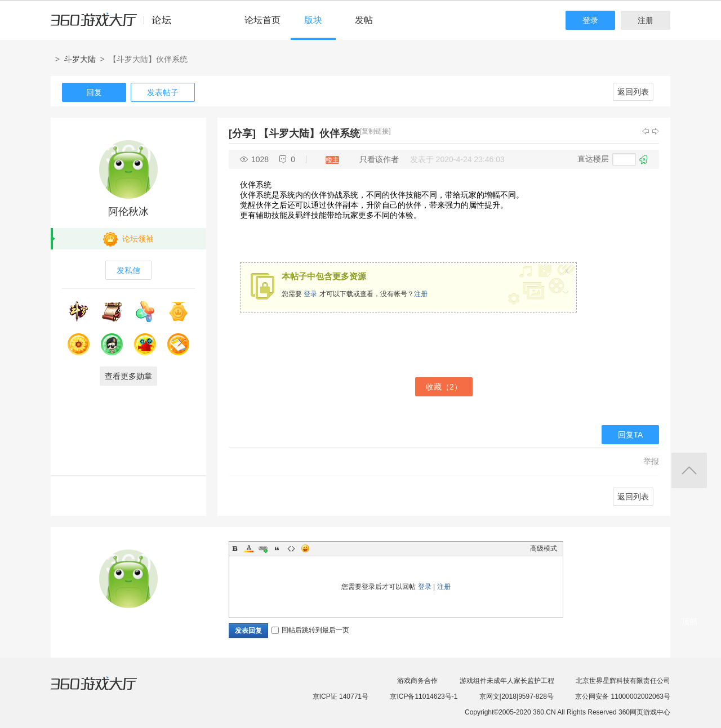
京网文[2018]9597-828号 (517, 696)
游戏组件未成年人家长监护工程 (507, 681)
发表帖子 (163, 92)
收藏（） (444, 387)
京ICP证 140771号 (341, 696)
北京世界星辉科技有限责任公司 (623, 681)
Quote (277, 548)
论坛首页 (262, 20)
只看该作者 (379, 159)
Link (263, 548)
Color (249, 548)
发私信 (128, 270)
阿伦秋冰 (128, 212)
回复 (94, 92)
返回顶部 (689, 470)
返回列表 (633, 92)
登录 (590, 20)
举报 (651, 461)
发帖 (364, 20)
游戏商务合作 (417, 681)
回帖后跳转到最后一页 (310, 630)
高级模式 (544, 548)
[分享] (242, 133)
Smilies (305, 548)
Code (291, 548)
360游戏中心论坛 (116, 25)
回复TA (631, 435)
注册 (646, 20)
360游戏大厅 (105, 690)
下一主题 (656, 131)
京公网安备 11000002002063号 (623, 696)
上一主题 (646, 131)
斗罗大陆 (80, 59)
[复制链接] (375, 131)
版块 (313, 20)
